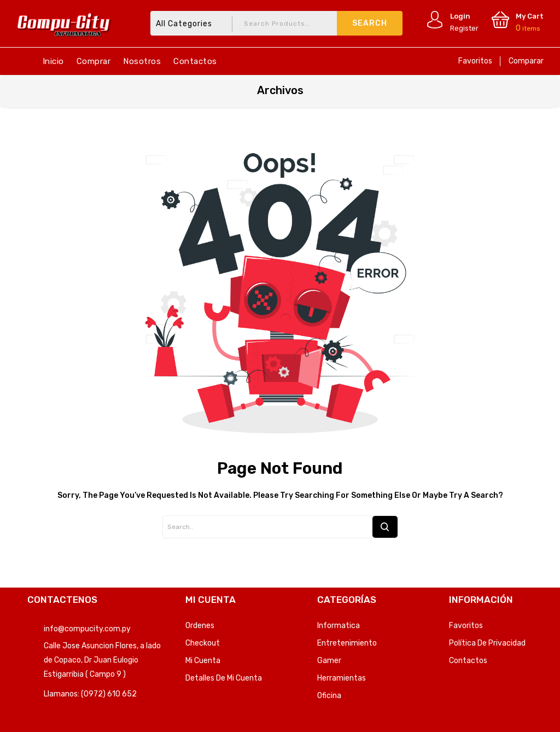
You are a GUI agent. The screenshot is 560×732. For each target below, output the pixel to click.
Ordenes (200, 626)
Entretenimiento (347, 643)
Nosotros (142, 61)
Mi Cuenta (203, 661)
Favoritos (475, 61)
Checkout (203, 643)
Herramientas (342, 678)
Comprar (94, 61)
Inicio (53, 61)
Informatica (339, 626)
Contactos (195, 61)
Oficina (329, 696)
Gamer (329, 661)
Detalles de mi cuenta (224, 678)
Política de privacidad (487, 643)
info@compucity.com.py (87, 629)
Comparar (526, 61)
